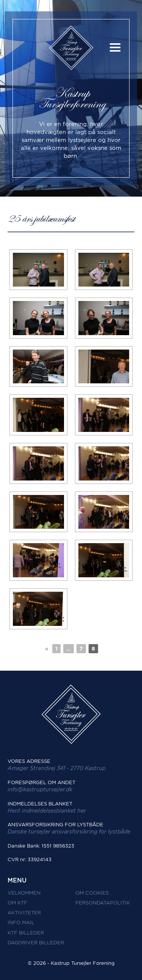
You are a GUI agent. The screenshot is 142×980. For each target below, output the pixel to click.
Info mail (21, 922)
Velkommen (24, 893)
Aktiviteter (24, 913)
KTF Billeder (26, 933)
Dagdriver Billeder (36, 943)
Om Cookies (92, 893)
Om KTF (17, 903)
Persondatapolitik (103, 903)
